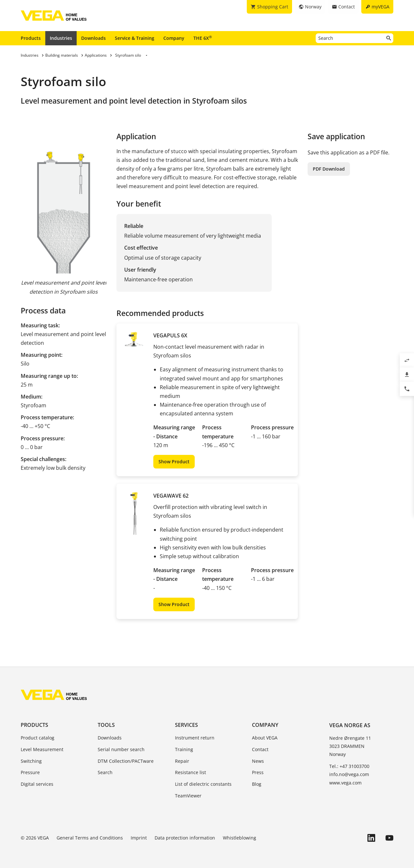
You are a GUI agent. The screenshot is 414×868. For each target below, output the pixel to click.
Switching (31, 761)
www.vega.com (345, 783)
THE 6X (203, 38)
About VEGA (265, 738)
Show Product (174, 462)
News (258, 761)
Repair (182, 761)
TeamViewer (188, 796)
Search (105, 772)
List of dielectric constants (203, 784)
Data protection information (185, 838)
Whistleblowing (240, 838)
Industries (61, 38)
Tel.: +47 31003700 (349, 766)
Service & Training (135, 38)
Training (184, 749)
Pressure (30, 772)
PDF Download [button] (329, 169)
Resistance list (191, 772)
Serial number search (121, 749)
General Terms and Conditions (90, 838)
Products (31, 38)
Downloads (93, 38)
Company (174, 38)
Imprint (139, 838)
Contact (260, 749)
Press (258, 772)
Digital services (37, 784)
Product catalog (38, 738)
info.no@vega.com (349, 774)
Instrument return (195, 738)
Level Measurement (42, 749)
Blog (257, 784)
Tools (106, 725)
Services (186, 725)
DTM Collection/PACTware (126, 761)
